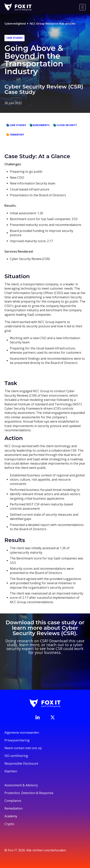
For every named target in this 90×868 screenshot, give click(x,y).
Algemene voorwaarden (22, 732)
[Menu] (82, 7)
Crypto (9, 824)
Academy (11, 816)
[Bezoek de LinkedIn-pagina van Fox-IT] (37, 717)
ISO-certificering (16, 756)
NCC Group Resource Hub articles (53, 24)
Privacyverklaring (17, 740)
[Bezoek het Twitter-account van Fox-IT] (53, 717)
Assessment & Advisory (21, 785)
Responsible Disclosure (21, 763)
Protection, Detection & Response (29, 793)
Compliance (13, 801)
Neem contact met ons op (23, 748)
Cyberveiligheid (15, 24)
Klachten (11, 771)
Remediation (14, 808)
